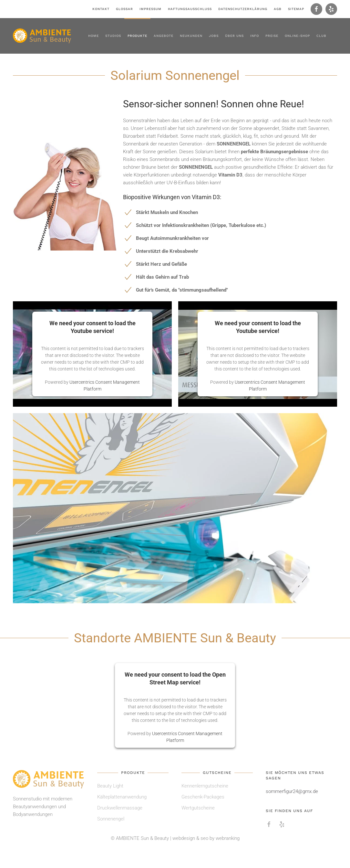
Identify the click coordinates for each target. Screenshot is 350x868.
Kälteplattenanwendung (122, 797)
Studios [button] (113, 36)
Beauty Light (110, 786)
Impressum (150, 9)
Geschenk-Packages (203, 797)
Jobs (214, 36)
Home (93, 36)
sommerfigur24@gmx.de (292, 791)
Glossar (124, 9)
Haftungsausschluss (190, 9)
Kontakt (101, 9)
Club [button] (321, 36)
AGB (278, 9)
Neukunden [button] (191, 36)
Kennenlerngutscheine (205, 786)
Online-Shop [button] (297, 36)
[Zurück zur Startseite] (42, 36)
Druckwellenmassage (120, 808)
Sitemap (296, 9)
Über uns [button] (234, 36)
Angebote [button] (164, 36)
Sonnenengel (111, 819)
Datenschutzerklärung (243, 9)
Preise (272, 36)
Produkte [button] (137, 36)
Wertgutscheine (198, 808)
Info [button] (255, 36)
